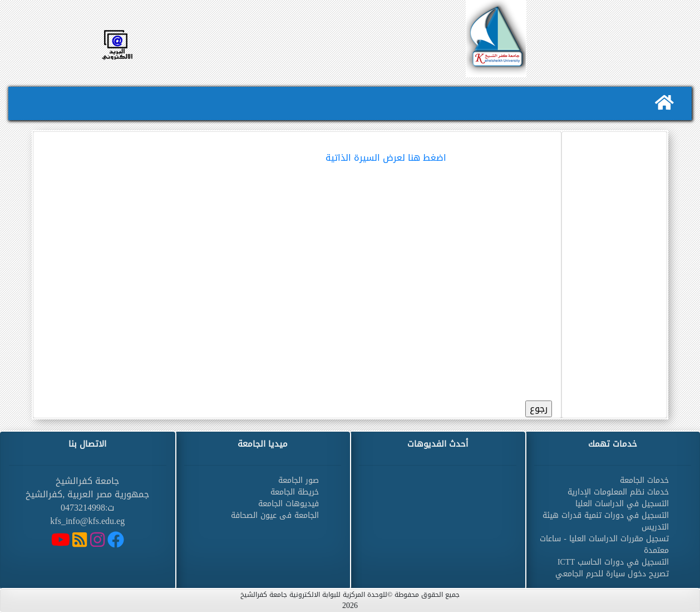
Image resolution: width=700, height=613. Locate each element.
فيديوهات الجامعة (289, 504)
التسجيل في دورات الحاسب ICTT (613, 562)
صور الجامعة (299, 480)
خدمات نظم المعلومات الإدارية (618, 492)
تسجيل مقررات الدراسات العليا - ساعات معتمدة (604, 545)
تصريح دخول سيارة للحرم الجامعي (612, 574)
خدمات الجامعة (644, 480)
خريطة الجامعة (295, 492)
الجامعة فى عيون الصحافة (275, 515)
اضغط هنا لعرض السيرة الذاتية (386, 158)
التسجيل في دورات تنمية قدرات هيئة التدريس (606, 521)
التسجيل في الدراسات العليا (622, 504)
